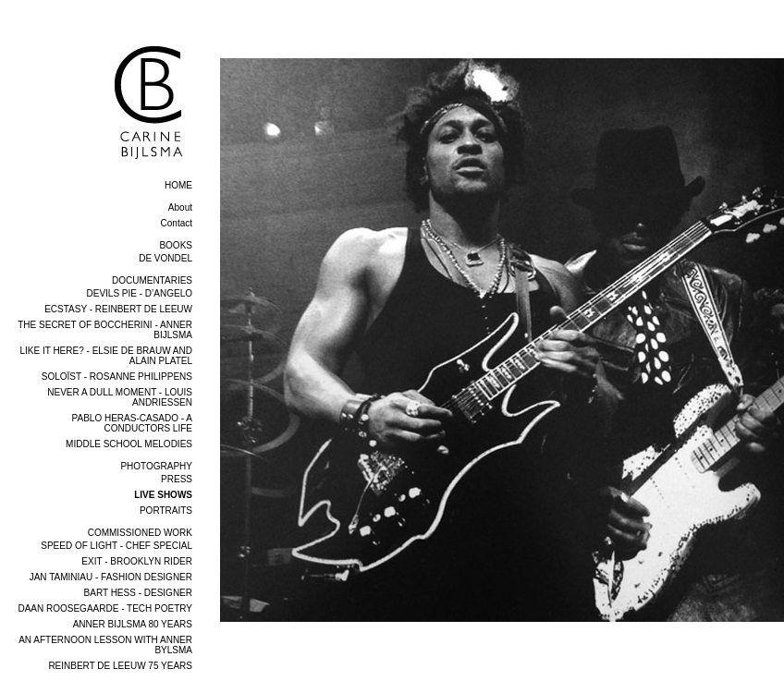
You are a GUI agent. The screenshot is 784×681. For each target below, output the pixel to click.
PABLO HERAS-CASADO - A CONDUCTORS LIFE (132, 423)
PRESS (177, 479)
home (178, 185)
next (772, 641)
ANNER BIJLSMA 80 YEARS (133, 624)
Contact (177, 223)
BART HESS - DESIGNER (138, 593)
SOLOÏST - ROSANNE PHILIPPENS (117, 377)
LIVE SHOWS (163, 495)
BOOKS (176, 245)
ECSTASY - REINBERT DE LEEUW (118, 309)
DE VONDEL (165, 258)
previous (244, 641)
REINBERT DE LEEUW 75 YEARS (120, 666)
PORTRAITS (166, 511)
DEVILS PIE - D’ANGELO (140, 293)
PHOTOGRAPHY (156, 466)
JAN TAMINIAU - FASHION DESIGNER (111, 577)
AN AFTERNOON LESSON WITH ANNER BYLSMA (105, 645)
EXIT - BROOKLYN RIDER (137, 561)
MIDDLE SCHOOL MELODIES (129, 444)
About (180, 207)
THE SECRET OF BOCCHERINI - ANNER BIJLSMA (105, 330)
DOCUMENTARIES (152, 280)
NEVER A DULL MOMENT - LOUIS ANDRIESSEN (120, 397)
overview (245, 51)
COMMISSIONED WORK (140, 533)
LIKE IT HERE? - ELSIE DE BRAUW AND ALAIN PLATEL (106, 356)
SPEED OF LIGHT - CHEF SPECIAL (116, 546)
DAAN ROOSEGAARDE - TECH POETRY (105, 608)
